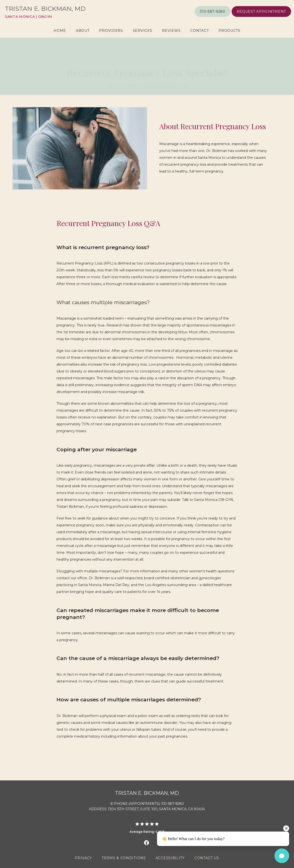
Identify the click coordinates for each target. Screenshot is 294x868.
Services (143, 31)
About (83, 31)
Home (60, 31)
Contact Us (207, 858)
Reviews (171, 31)
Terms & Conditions (124, 858)
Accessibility (170, 858)
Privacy (83, 858)
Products (229, 31)
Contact (199, 31)
